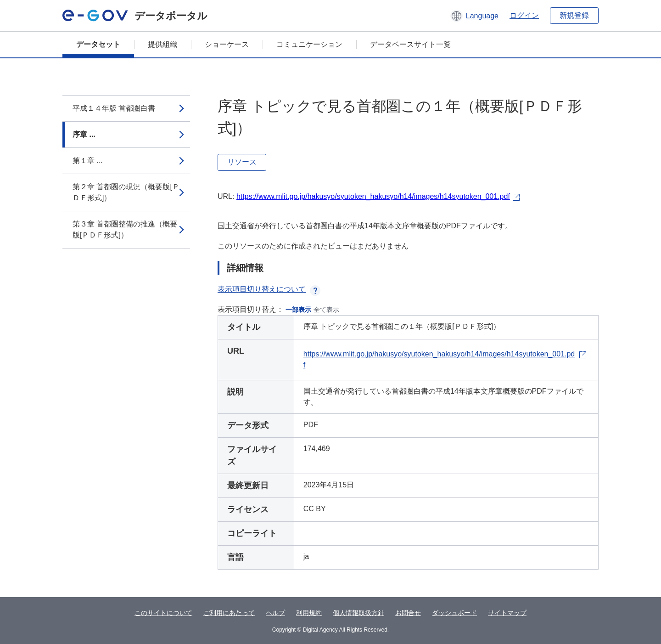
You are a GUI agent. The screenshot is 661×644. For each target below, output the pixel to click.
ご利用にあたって (229, 613)
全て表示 (326, 310)
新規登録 (574, 15)
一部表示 (298, 310)
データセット (98, 44)
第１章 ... (88, 161)
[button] (474, 16)
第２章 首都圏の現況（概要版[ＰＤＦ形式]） (126, 192)
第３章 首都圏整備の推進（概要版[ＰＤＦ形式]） (125, 229)
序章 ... (84, 134)
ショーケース (227, 44)
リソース (242, 162)
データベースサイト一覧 (410, 44)
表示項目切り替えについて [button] (269, 289)
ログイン (524, 15)
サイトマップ (507, 613)
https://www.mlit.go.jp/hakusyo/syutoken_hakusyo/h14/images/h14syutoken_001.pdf (373, 196)
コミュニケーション (309, 44)
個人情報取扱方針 (359, 613)
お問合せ (408, 613)
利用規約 (309, 613)
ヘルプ (275, 613)
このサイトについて (163, 613)
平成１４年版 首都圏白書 (114, 108)
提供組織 (162, 44)
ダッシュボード (454, 613)
